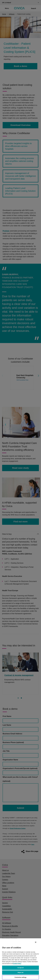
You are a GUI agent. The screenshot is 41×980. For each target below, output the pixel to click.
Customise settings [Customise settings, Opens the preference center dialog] (21, 977)
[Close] (36, 942)
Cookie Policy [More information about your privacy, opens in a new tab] (17, 964)
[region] (20, 959)
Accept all (20, 968)
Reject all (20, 973)
